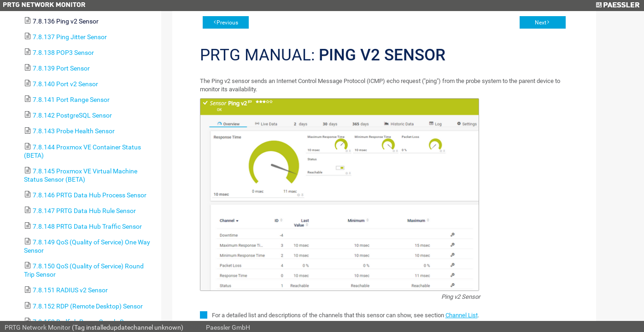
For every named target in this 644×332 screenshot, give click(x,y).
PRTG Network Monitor (38, 327)
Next (541, 23)
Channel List (462, 315)
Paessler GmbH (228, 327)
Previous (227, 23)
